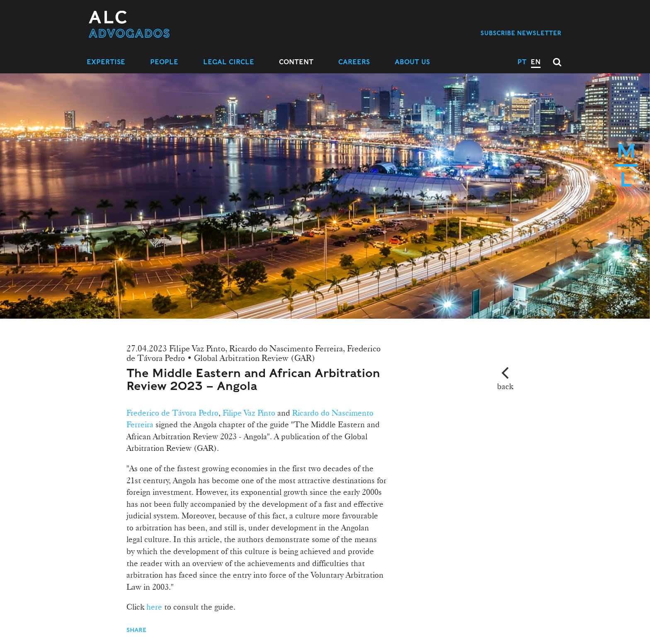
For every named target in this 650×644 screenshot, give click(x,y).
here (153, 607)
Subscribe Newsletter (521, 33)
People (164, 62)
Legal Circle (229, 62)
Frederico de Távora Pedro (172, 413)
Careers (354, 62)
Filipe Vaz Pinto (248, 413)
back (505, 386)
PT (522, 62)
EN (536, 62)
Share (137, 630)
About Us (412, 62)
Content (296, 62)
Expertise (106, 62)
